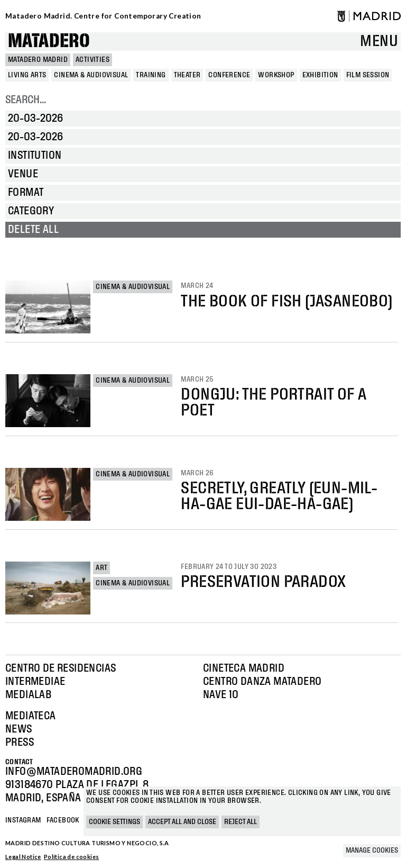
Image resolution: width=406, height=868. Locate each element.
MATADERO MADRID (38, 60)
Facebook (63, 820)
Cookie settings (114, 822)
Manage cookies (372, 851)
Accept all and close (182, 822)
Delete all (33, 230)
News (19, 729)
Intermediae (35, 682)
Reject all (241, 822)
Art (101, 568)
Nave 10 (221, 695)
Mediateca (31, 716)
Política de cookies (72, 857)
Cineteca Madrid (244, 668)
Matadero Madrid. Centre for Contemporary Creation (103, 16)
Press (20, 743)
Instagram (23, 820)
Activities (93, 60)
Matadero (49, 42)
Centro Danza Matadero (262, 682)
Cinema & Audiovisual (133, 287)
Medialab (28, 695)
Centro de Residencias (61, 668)
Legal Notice (23, 857)
